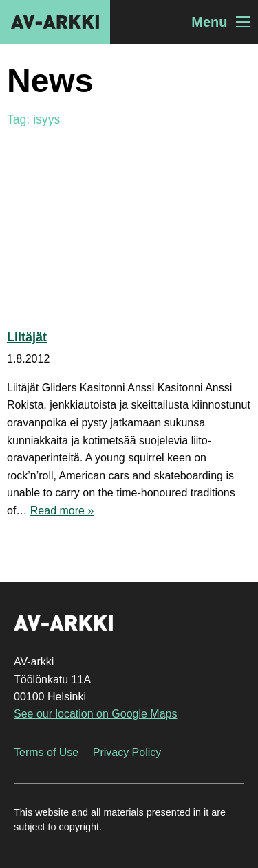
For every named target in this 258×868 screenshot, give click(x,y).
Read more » (62, 511)
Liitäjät (27, 337)
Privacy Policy (127, 752)
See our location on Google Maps (95, 714)
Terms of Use (46, 752)
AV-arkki (55, 22)
